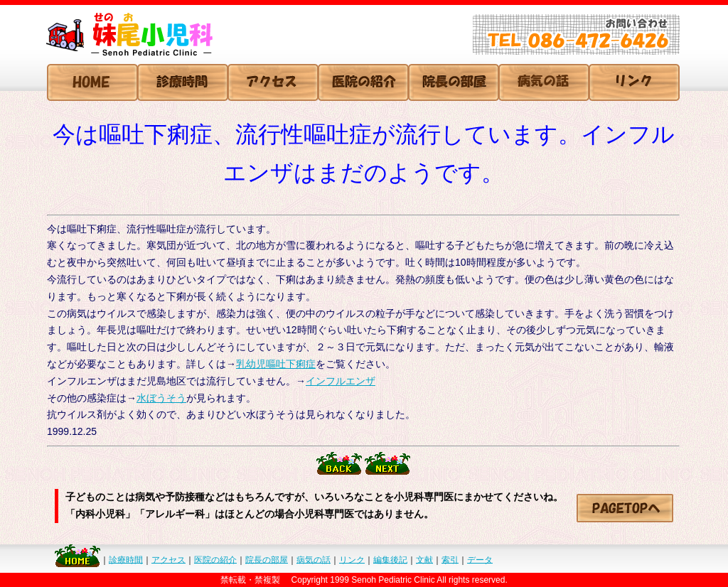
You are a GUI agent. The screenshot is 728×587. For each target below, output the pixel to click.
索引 (450, 559)
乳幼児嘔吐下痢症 (276, 364)
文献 (424, 559)
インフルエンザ (341, 381)
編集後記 (390, 559)
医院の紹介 (215, 559)
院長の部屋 (267, 559)
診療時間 (126, 559)
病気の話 (314, 559)
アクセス (168, 559)
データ (480, 559)
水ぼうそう (161, 398)
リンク (352, 559)
